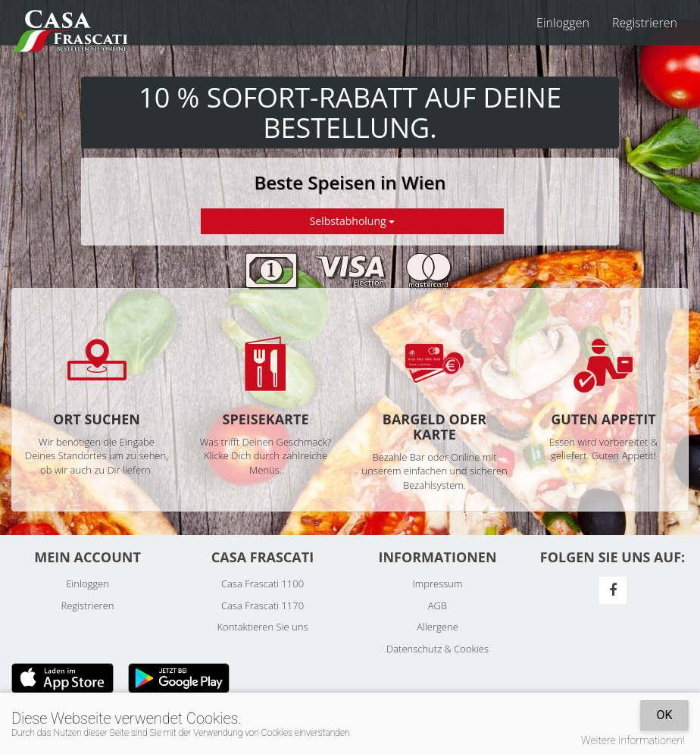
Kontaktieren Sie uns (262, 627)
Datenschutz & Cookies (437, 649)
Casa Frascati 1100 (262, 583)
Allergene (437, 627)
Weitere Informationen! (633, 740)
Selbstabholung (353, 221)
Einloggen (563, 23)
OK (664, 715)
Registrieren (645, 23)
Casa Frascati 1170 (262, 605)
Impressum (438, 583)
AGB (437, 605)
